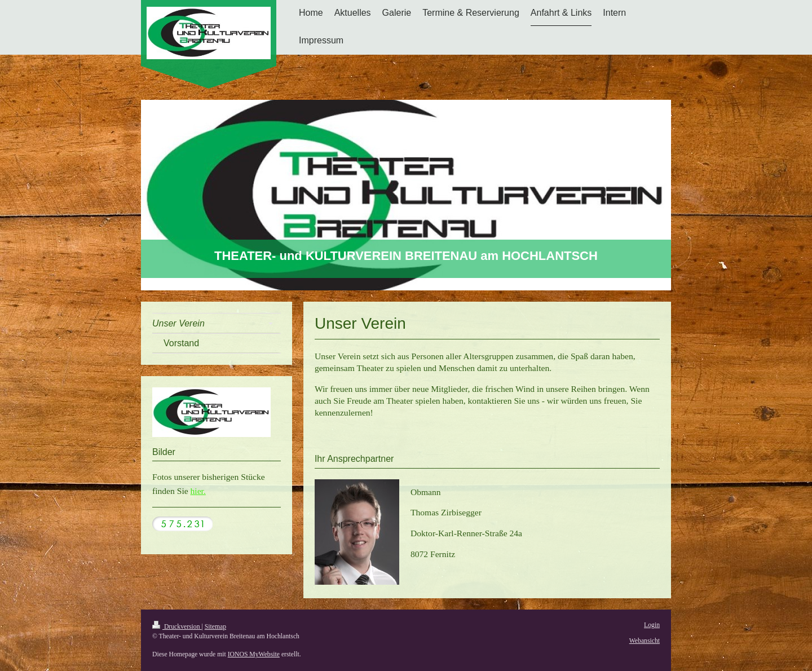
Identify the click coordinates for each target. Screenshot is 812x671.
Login (652, 625)
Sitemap (215, 627)
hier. (198, 491)
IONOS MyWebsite (254, 654)
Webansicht (645, 641)
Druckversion (177, 627)
